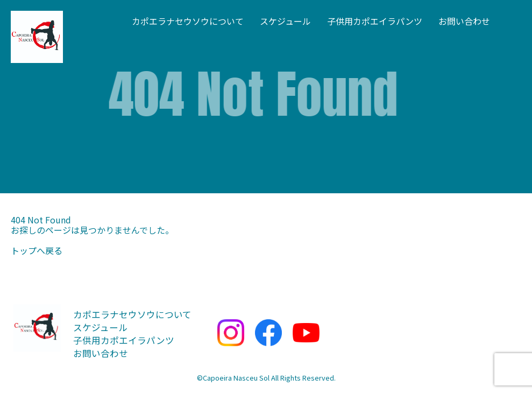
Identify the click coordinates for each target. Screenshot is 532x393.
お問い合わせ (464, 21)
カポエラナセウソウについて (188, 21)
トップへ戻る (37, 250)
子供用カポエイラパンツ (375, 21)
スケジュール (285, 21)
